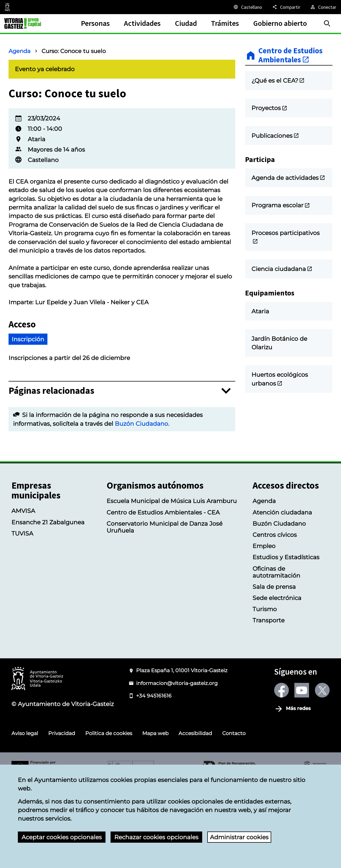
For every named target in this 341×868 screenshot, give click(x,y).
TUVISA (22, 620)
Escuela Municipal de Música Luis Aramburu (172, 588)
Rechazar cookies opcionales (156, 837)
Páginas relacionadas (51, 478)
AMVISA (23, 598)
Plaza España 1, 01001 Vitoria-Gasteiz (182, 757)
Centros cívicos (275, 622)
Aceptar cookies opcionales (62, 837)
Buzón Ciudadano (279, 610)
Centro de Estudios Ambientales (291, 55)
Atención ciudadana (282, 599)
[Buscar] (327, 23)
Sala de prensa (274, 674)
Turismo (265, 696)
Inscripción (28, 426)
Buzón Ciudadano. (142, 510)
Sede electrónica (277, 685)
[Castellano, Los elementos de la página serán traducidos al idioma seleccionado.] (247, 7)
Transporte (269, 707)
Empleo (264, 633)
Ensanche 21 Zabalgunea (48, 609)
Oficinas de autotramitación (276, 659)
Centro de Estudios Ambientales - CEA (163, 599)
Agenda (19, 51)
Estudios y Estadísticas (286, 644)
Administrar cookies (239, 837)
